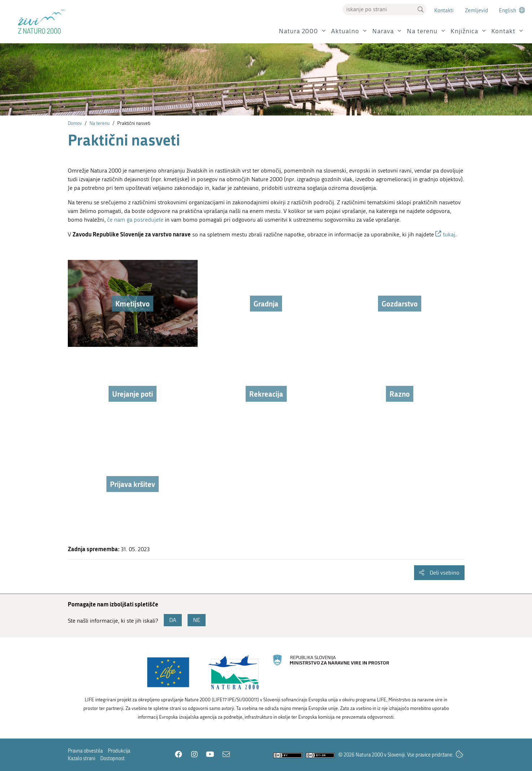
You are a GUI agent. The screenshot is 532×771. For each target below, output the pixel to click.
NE (197, 620)
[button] (421, 9)
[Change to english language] (512, 10)
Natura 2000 (298, 31)
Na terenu (422, 31)
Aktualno (345, 31)
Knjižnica (464, 31)
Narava (383, 31)
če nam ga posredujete (135, 220)
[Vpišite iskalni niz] (379, 9)
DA (173, 620)
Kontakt (503, 31)
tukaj (449, 234)
